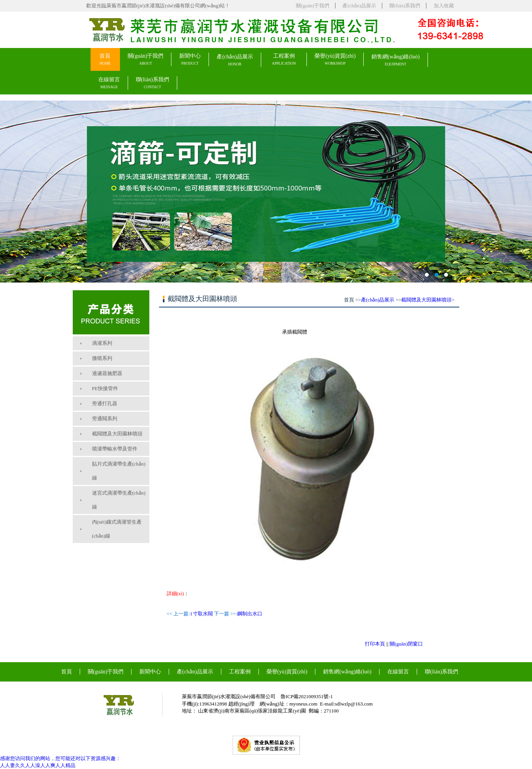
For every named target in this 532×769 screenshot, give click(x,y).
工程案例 (284, 59)
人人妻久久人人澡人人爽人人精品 (38, 765)
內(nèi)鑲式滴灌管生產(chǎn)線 (117, 529)
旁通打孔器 (105, 403)
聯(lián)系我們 (405, 6)
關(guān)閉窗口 (406, 644)
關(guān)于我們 (313, 6)
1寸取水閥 (201, 614)
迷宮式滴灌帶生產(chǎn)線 (119, 500)
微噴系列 (102, 358)
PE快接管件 (105, 388)
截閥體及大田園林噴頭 (117, 434)
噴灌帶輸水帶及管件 (115, 449)
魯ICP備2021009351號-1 (307, 696)
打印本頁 (375, 644)
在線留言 (109, 83)
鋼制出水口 (250, 614)
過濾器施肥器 (107, 373)
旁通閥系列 (105, 419)
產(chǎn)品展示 (359, 6)
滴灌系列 (102, 343)
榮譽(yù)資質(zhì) (335, 59)
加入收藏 (444, 6)
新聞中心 (190, 59)
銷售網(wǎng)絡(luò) (396, 60)
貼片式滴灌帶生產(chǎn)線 (119, 471)
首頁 (105, 59)
